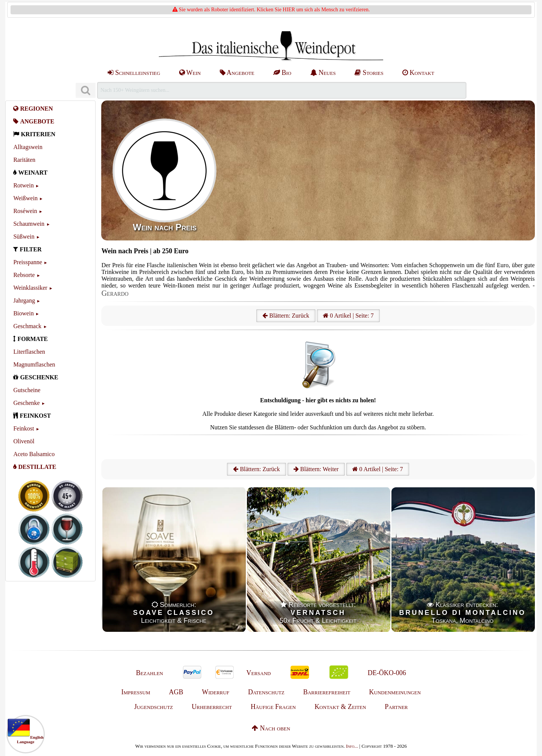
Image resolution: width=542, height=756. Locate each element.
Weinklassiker (30, 288)
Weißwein (25, 198)
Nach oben (271, 728)
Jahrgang (24, 300)
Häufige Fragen (273, 707)
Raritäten (24, 160)
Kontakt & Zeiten (340, 707)
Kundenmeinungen (395, 692)
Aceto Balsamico (34, 454)
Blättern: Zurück (286, 316)
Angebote (237, 73)
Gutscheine (27, 390)
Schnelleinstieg (134, 73)
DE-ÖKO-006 (387, 673)
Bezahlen (149, 673)
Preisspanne (27, 262)
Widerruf (216, 692)
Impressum (136, 692)
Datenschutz (266, 692)
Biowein (23, 313)
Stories (369, 73)
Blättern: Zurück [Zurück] (256, 469)
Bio (282, 73)
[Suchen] (85, 91)
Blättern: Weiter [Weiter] (316, 469)
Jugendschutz (153, 707)
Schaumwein (29, 224)
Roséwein (25, 211)
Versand (258, 673)
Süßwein (24, 237)
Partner (396, 707)
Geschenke (26, 403)
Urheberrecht (212, 707)
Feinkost (24, 428)
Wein (190, 73)
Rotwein (23, 185)
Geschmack (27, 326)
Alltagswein (28, 147)
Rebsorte (24, 275)
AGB (176, 692)
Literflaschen (29, 352)
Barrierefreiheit (327, 692)
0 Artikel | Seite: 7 (348, 316)
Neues (323, 73)
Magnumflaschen (34, 364)
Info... (352, 746)
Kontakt (418, 73)
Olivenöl (24, 441)
